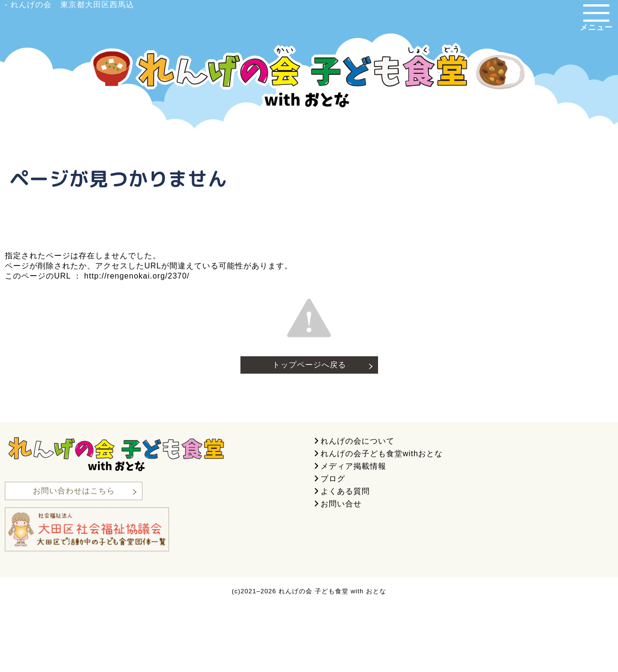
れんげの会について (358, 441)
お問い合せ (341, 504)
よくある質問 (345, 491)
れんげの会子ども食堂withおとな (382, 454)
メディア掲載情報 (353, 466)
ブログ (333, 479)
